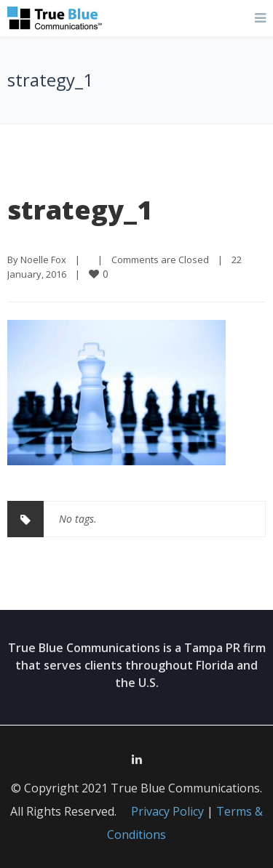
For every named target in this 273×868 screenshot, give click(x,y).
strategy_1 (80, 210)
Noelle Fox (43, 260)
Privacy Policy (167, 811)
